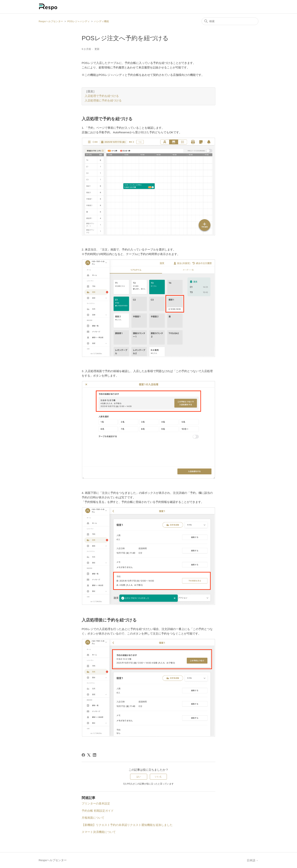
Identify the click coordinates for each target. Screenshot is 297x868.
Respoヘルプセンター (51, 21)
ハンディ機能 (102, 21)
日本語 (253, 860)
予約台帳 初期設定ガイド (98, 811)
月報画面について (93, 818)
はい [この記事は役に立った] (139, 777)
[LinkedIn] (95, 755)
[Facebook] (83, 755)
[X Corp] (89, 755)
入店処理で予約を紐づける (102, 96)
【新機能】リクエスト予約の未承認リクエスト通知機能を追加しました (127, 825)
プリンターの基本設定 (96, 803)
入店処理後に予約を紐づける (103, 101)
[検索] (230, 21)
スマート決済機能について (99, 832)
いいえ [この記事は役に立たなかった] (158, 777)
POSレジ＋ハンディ (78, 21)
